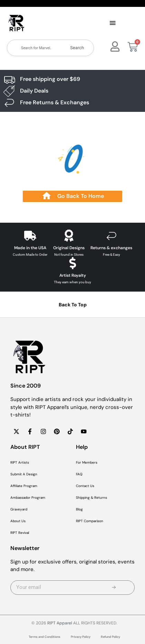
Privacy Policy (81, 637)
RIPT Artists (20, 462)
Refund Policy (110, 637)
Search (77, 48)
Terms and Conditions (45, 637)
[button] (113, 23)
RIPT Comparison (90, 521)
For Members (87, 462)
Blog (79, 509)
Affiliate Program (24, 486)
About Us (18, 521)
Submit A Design (24, 474)
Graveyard (19, 509)
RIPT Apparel (60, 623)
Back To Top (73, 305)
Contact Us (85, 486)
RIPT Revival (20, 533)
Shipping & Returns (91, 498)
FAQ (79, 474)
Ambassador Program (28, 498)
